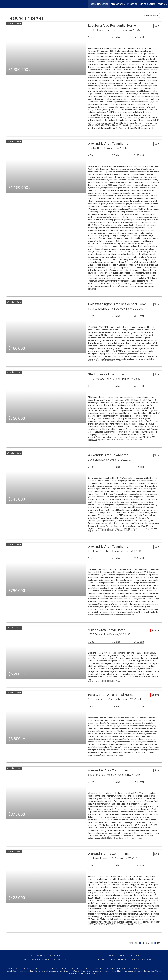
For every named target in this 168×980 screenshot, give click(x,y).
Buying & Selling (147, 4)
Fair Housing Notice (140, 960)
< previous (133, 943)
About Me (162, 4)
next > (158, 943)
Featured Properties (99, 4)
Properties (132, 4)
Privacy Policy (133, 956)
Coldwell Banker (36, 956)
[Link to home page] (3, 4)
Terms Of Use (115, 956)
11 (152, 943)
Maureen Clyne (118, 4)
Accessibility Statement (112, 960)
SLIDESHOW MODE (150, 16)
